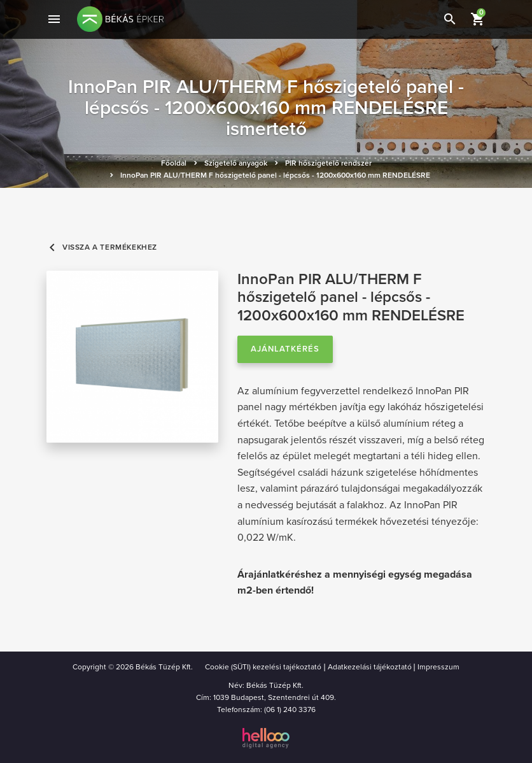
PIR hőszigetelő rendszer (328, 163)
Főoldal (174, 163)
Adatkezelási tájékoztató (370, 667)
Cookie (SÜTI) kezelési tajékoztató (263, 667)
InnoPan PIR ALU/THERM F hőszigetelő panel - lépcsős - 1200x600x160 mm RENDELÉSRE (275, 175)
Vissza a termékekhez (102, 247)
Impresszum (438, 667)
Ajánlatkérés (285, 349)
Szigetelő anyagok (236, 163)
